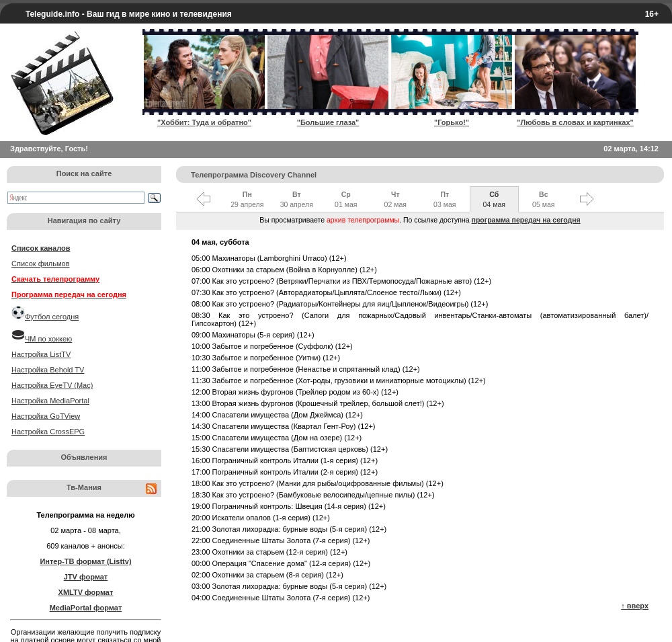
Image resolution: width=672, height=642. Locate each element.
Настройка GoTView (46, 416)
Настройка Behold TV (48, 370)
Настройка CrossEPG (48, 432)
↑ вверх (635, 606)
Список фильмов (41, 264)
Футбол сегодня (52, 317)
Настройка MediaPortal (50, 401)
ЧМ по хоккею (48, 339)
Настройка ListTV (41, 354)
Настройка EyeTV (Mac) (52, 385)
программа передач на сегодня (526, 220)
